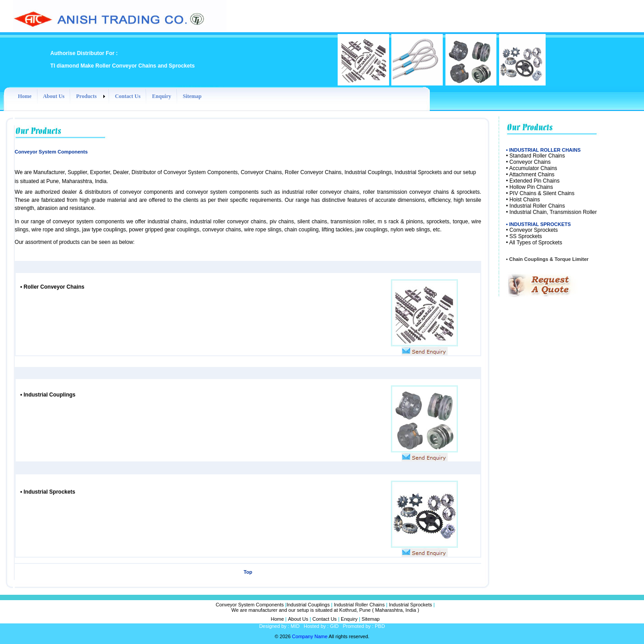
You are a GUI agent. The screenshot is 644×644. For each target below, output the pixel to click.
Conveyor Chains (530, 162)
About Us (298, 619)
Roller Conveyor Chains (53, 287)
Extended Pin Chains (534, 181)
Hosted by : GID (321, 626)
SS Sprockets (526, 236)
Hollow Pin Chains (531, 187)
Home (277, 619)
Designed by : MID (279, 626)
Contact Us (324, 619)
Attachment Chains (532, 175)
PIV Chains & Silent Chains (542, 193)
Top (248, 572)
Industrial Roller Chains (537, 206)
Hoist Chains (525, 200)
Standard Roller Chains (537, 156)
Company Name (310, 636)
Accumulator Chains (533, 168)
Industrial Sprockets (48, 492)
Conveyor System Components (250, 605)
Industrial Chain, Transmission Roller (553, 212)
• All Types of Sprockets (534, 243)
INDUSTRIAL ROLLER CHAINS (545, 150)
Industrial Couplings (308, 605)
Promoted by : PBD (364, 626)
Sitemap (371, 619)
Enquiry (349, 619)
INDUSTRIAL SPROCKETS (540, 224)
